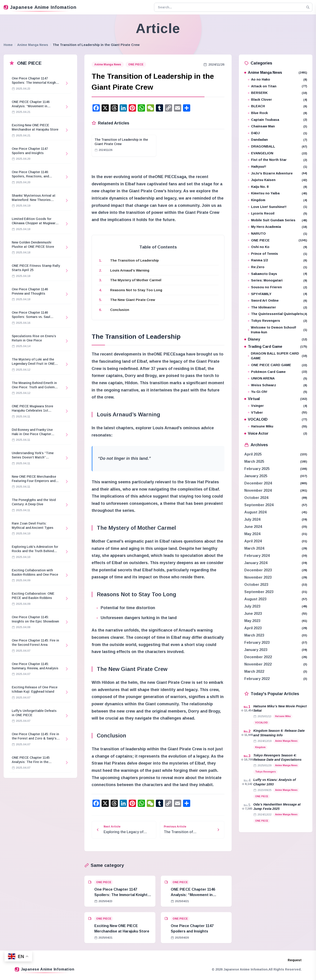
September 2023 (259, 592)
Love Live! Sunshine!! (277, 207)
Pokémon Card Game (277, 372)
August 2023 (255, 599)
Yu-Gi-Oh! (277, 392)
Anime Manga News (33, 45)
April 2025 (253, 454)
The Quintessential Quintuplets (277, 314)
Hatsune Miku (277, 426)
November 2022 (258, 664)
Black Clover (277, 100)
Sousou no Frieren (277, 287)
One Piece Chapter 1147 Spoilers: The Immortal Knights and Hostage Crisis (122, 895)
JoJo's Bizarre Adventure (277, 173)
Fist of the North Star (277, 160)
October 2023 (256, 585)
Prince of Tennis (277, 254)
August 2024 (255, 512)
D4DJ (277, 133)
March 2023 (254, 635)
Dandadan (277, 140)
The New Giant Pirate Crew (133, 300)
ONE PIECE (136, 64)
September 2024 (259, 505)
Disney (276, 339)
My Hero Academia (277, 227)
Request (295, 960)
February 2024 (257, 556)
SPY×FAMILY (277, 294)
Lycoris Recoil (277, 213)
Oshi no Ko (277, 247)
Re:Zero (277, 267)
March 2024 (254, 548)
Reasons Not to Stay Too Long (136, 290)
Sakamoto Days (277, 274)
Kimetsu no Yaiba (277, 193)
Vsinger (277, 406)
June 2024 (253, 527)
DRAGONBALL (277, 147)
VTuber (277, 413)
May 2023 (252, 621)
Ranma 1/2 (277, 260)
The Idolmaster (277, 307)
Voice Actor (276, 433)
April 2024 (253, 541)
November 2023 (258, 577)
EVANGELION (277, 153)
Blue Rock (277, 113)
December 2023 (258, 570)
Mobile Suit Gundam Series (277, 220)
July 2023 (252, 606)
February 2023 (257, 643)
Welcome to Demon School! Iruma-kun (277, 330)
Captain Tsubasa (277, 120)
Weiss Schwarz (277, 385)
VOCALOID (276, 419)
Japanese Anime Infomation (40, 7)
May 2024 (252, 534)
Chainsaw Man (277, 126)
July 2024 (252, 519)
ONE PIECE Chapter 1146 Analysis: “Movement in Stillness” (193, 895)
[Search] (308, 7)
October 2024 (256, 498)
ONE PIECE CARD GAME (277, 365)
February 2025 (257, 469)
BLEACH (277, 106)
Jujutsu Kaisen (277, 180)
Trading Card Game (276, 347)
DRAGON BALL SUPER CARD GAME (277, 356)
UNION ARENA (277, 378)
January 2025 (256, 476)
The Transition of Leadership (134, 260)
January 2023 (256, 650)
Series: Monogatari (277, 280)
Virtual (276, 399)
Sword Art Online (277, 301)
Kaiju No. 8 (277, 187)
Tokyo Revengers (277, 321)
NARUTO (277, 234)
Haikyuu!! (277, 167)
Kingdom (277, 200)
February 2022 (257, 679)
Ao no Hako (277, 80)
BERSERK (277, 93)
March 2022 (254, 671)
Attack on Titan (277, 86)
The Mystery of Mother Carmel (136, 280)
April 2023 (253, 628)
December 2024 (258, 483)
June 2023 (253, 614)
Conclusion (120, 310)
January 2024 (256, 563)
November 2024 (258, 490)
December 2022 (258, 657)
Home (8, 45)
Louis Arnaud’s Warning (130, 270)
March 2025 (254, 461)
